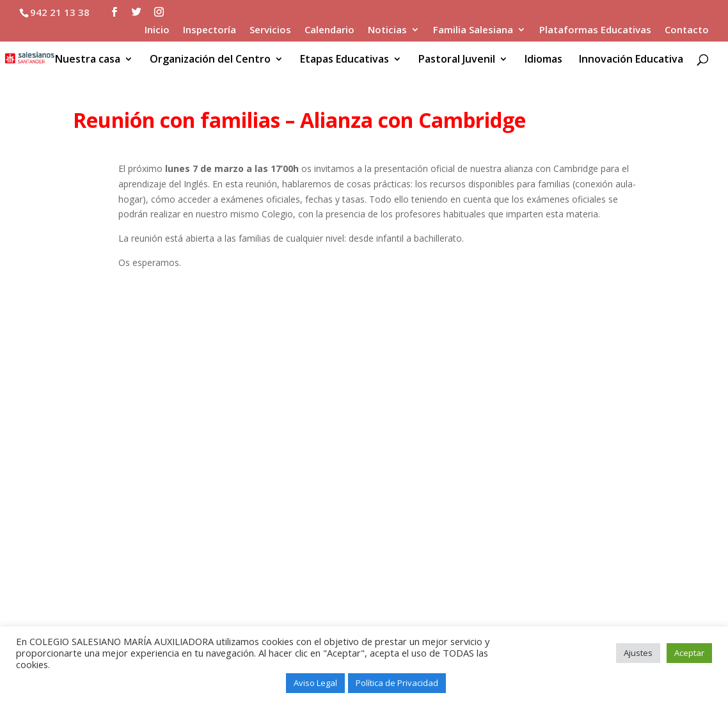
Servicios (270, 30)
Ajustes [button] (638, 653)
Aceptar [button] (689, 653)
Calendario (329, 30)
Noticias (387, 30)
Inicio (157, 30)
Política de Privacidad (397, 683)
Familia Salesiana (473, 30)
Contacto (687, 30)
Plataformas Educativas (595, 30)
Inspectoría (210, 30)
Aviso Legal (315, 683)
